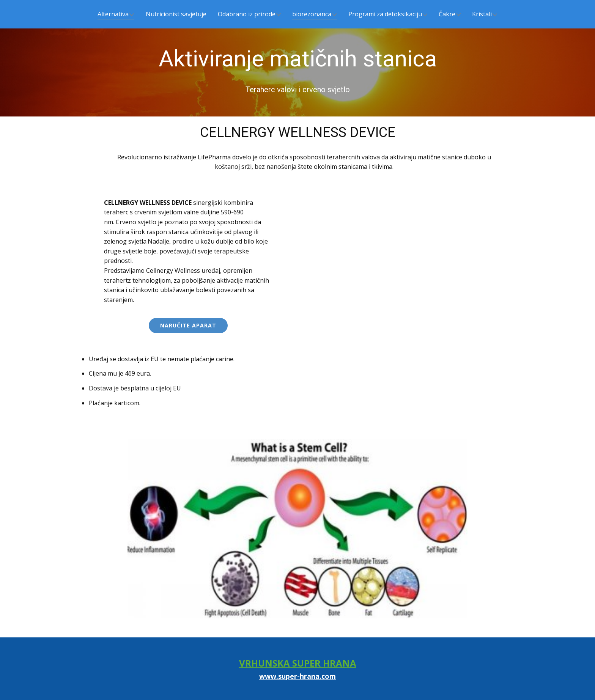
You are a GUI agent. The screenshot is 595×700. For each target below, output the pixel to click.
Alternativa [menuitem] (113, 14)
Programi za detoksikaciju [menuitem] (385, 14)
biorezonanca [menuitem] (312, 14)
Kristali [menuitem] (482, 14)
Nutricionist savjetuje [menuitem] (176, 14)
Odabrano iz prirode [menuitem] (247, 14)
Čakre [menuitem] (447, 14)
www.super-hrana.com (297, 676)
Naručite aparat (188, 325)
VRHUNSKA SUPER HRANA (298, 663)
